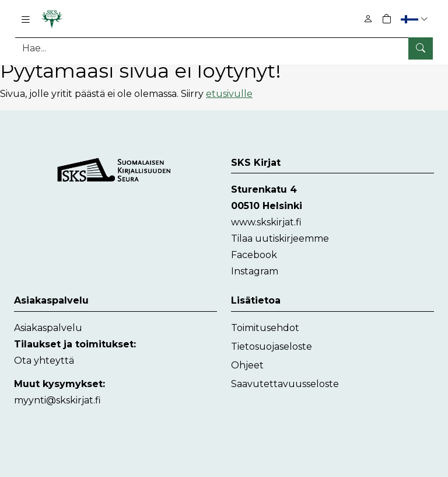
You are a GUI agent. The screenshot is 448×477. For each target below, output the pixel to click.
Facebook (254, 255)
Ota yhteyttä (44, 360)
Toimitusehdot (265, 327)
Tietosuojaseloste (272, 346)
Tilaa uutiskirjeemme (280, 239)
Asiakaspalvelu (48, 327)
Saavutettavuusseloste (285, 383)
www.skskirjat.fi (266, 222)
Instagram (255, 271)
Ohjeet (247, 365)
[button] (416, 19)
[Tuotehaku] (224, 48)
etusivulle (229, 93)
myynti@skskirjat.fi (57, 400)
